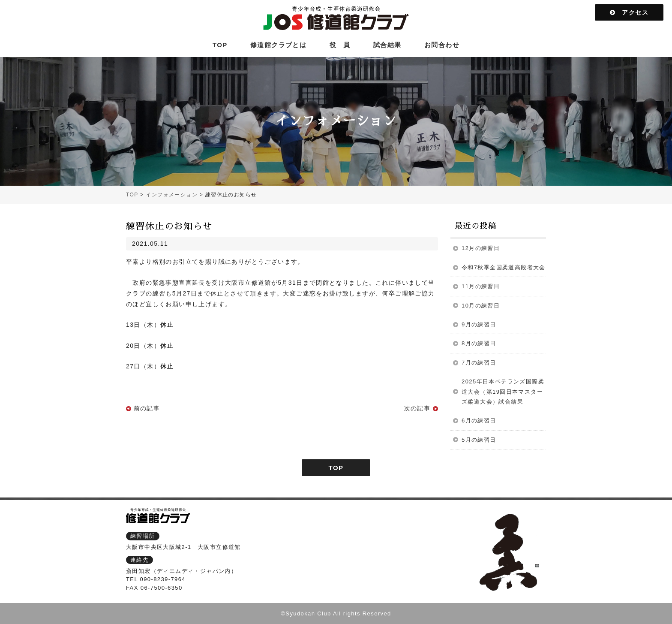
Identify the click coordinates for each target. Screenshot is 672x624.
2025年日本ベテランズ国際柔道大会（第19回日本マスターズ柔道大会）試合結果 (503, 392)
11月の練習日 (481, 286)
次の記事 (417, 408)
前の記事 (147, 408)
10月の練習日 (481, 306)
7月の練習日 (479, 363)
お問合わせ (442, 45)
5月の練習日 (479, 440)
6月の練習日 (479, 421)
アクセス (629, 12)
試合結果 (387, 45)
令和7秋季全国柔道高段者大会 (504, 267)
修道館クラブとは (278, 45)
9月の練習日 (479, 324)
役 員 (340, 45)
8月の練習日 (479, 343)
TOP (220, 45)
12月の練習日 (481, 248)
